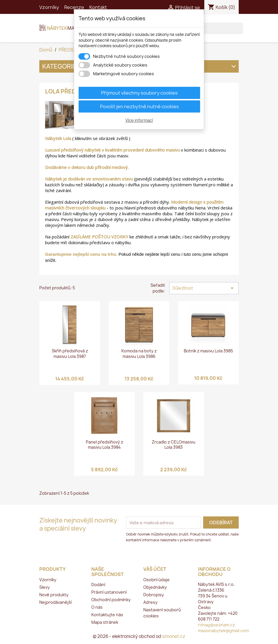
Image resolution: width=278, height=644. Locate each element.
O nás (97, 607)
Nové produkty (54, 595)
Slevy (45, 587)
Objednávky (155, 587)
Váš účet (155, 569)
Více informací (139, 120)
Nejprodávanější (55, 602)
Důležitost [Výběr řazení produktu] (204, 288)
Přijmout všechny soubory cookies (139, 93)
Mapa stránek (105, 622)
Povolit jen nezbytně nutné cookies (139, 106)
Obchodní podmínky (111, 600)
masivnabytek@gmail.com (223, 631)
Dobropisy (154, 595)
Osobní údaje (156, 580)
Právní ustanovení (109, 592)
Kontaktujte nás (107, 615)
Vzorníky (49, 7)
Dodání (98, 585)
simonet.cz (174, 636)
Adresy (150, 602)
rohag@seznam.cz (216, 625)
